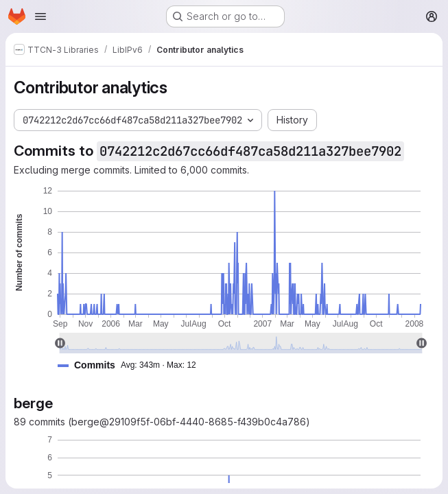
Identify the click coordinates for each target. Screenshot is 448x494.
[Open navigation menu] (40, 16)
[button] (132, 365)
